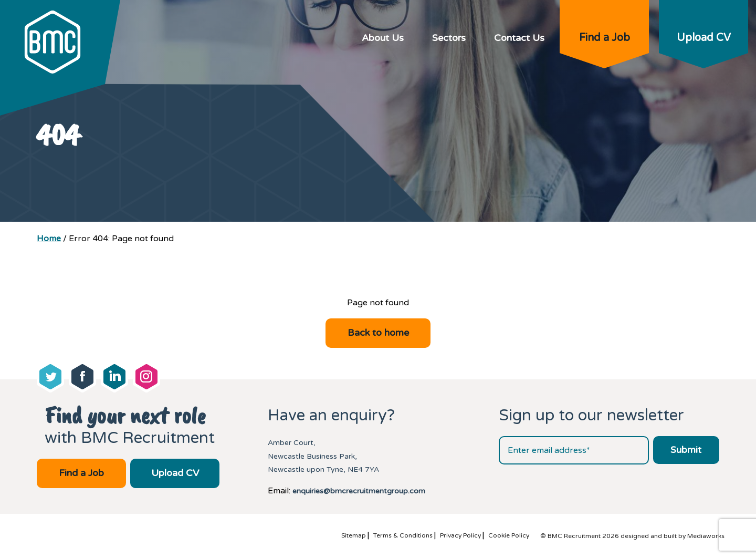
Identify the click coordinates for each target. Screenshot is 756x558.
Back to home (378, 333)
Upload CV (704, 38)
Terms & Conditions (403, 535)
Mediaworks (706, 536)
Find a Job (605, 38)
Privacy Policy (460, 535)
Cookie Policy (509, 535)
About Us (383, 38)
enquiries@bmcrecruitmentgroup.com (359, 491)
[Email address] (574, 450)
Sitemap (354, 535)
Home (49, 239)
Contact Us (519, 38)
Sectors (449, 38)
